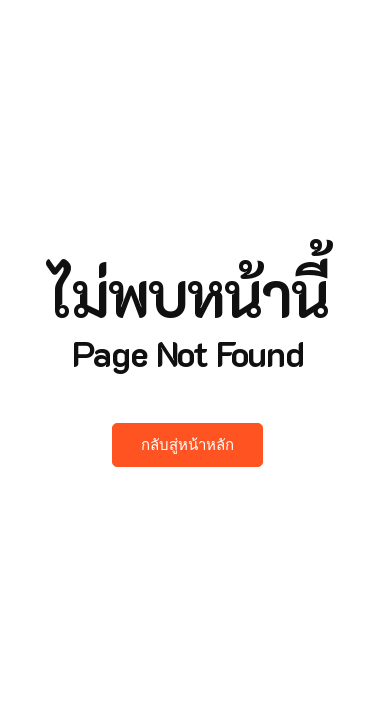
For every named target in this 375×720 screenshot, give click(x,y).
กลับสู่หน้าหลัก (187, 445)
